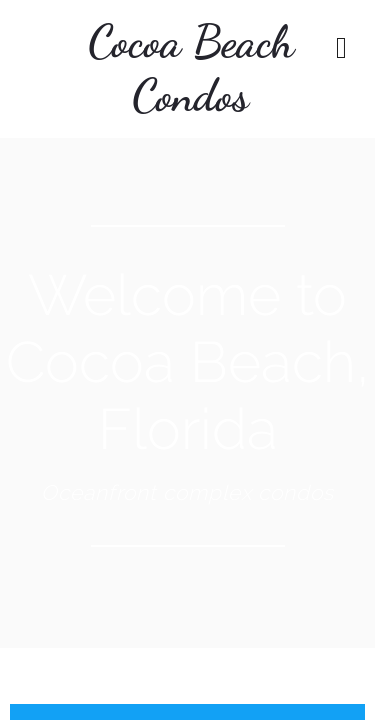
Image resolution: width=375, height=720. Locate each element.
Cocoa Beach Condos (191, 69)
